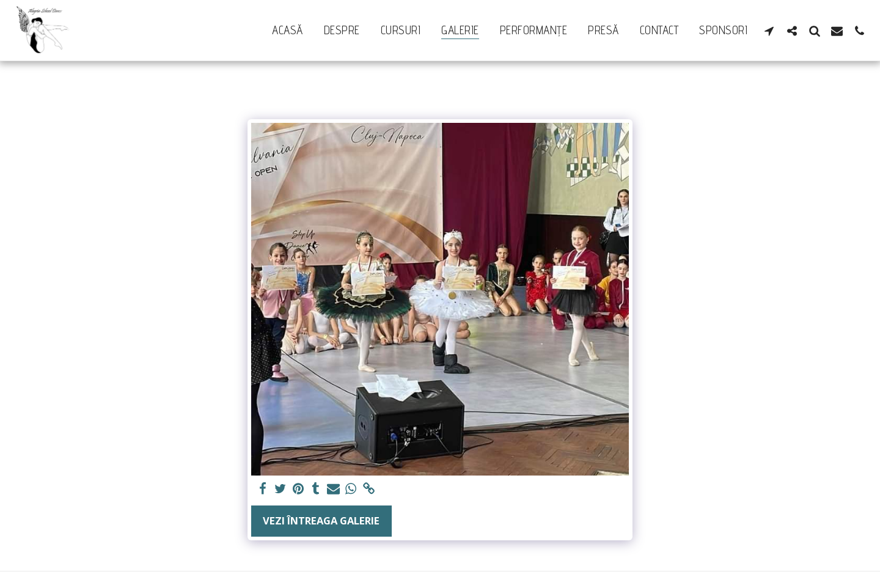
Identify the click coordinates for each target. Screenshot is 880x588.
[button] (769, 31)
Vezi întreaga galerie (321, 520)
